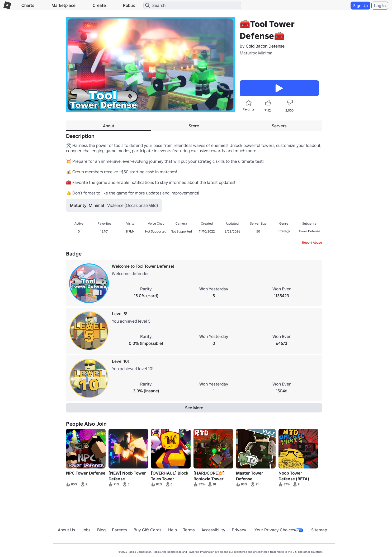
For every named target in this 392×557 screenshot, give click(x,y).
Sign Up (360, 6)
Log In (380, 6)
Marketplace (63, 5)
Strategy (284, 231)
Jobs (86, 530)
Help (173, 530)
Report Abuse (312, 242)
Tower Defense (309, 231)
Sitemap (319, 530)
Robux (129, 5)
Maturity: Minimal (257, 53)
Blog (101, 530)
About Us (67, 530)
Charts (28, 5)
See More (194, 408)
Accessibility (213, 530)
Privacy (239, 530)
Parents (119, 530)
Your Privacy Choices (279, 530)
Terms (189, 530)
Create (99, 5)
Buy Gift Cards (148, 530)
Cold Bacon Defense (265, 46)
